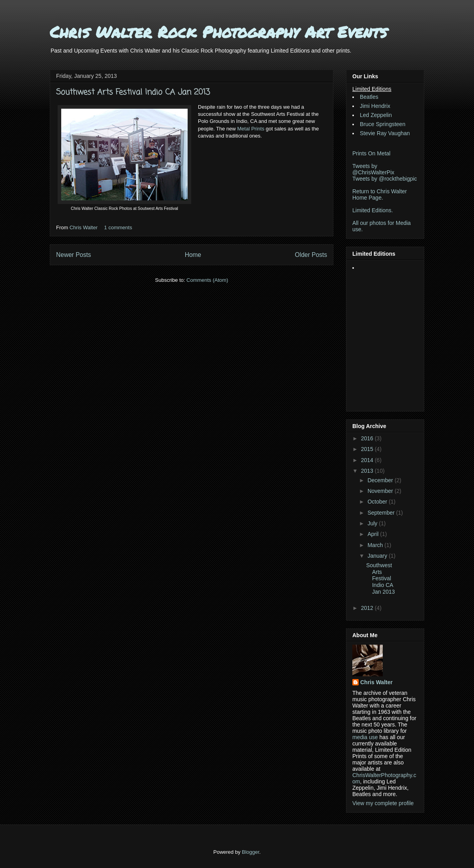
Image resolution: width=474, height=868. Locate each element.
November (381, 491)
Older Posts (311, 255)
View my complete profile (383, 803)
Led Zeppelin (376, 115)
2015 (368, 449)
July (373, 523)
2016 (368, 438)
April (374, 534)
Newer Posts (73, 255)
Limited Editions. (373, 210)
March (376, 545)
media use (365, 737)
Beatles (369, 97)
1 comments (118, 227)
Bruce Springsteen (383, 124)
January (378, 556)
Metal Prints (251, 129)
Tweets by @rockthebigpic (385, 179)
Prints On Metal (371, 153)
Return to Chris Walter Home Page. (380, 194)
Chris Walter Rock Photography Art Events (218, 32)
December (381, 480)
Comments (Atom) (207, 280)
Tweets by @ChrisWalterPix (373, 169)
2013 (368, 471)
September (382, 513)
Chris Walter (84, 227)
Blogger (250, 852)
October (378, 502)
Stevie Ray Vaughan (385, 133)
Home (193, 255)
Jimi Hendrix (375, 106)
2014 (368, 460)
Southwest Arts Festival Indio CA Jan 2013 (133, 92)
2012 (368, 608)
